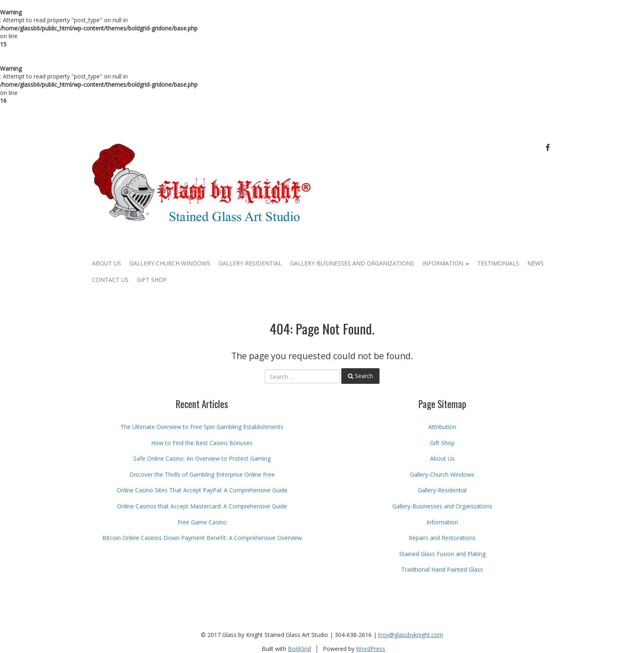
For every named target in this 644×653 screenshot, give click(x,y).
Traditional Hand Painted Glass (442, 569)
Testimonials (498, 263)
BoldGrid (299, 649)
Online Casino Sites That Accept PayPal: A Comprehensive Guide (202, 490)
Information (446, 263)
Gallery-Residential (250, 263)
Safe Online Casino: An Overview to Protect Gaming (202, 458)
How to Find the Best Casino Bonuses (202, 443)
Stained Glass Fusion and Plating (442, 554)
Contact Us (110, 280)
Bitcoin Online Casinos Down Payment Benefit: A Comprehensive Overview (202, 538)
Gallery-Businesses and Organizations (352, 263)
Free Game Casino (202, 522)
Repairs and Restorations (442, 538)
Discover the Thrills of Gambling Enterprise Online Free (202, 474)
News (536, 263)
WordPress (371, 649)
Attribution (442, 427)
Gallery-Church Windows (170, 263)
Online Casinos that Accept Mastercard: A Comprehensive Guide (202, 506)
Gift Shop (152, 280)
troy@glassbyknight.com (411, 635)
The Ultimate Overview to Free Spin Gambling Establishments (202, 427)
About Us (107, 263)
